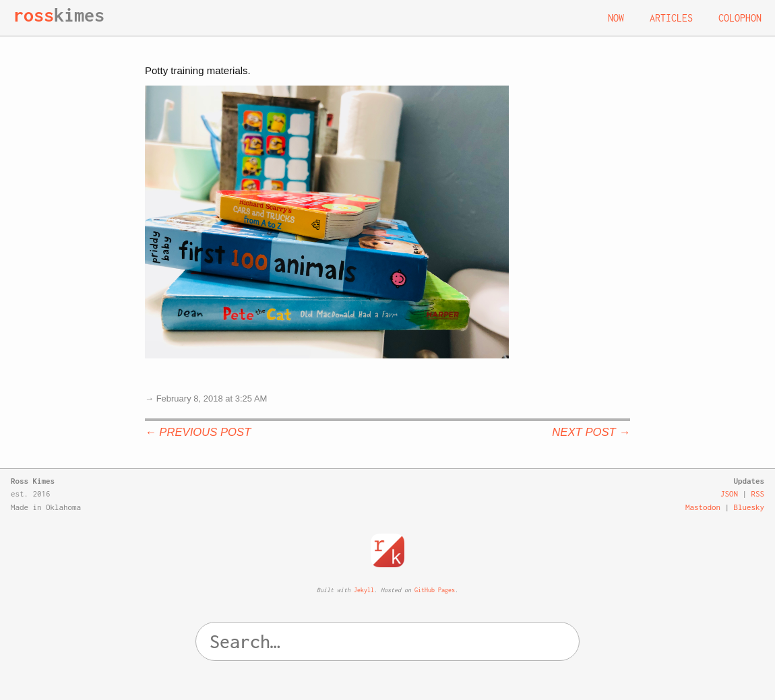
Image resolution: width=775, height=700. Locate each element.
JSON (729, 494)
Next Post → (591, 432)
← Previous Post (198, 432)
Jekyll (364, 590)
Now (616, 18)
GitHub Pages (435, 590)
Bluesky (749, 507)
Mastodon (703, 507)
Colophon (740, 18)
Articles (671, 18)
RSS (758, 494)
